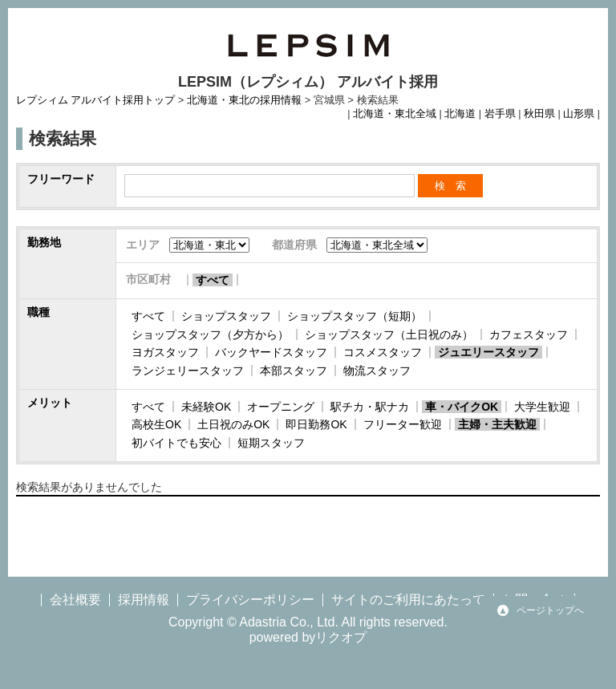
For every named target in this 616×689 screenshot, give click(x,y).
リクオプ (341, 637)
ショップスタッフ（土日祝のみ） (389, 334)
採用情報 (144, 600)
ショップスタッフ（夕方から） (210, 334)
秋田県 (539, 114)
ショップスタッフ (226, 316)
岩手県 (500, 114)
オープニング (281, 407)
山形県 (579, 114)
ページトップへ (550, 610)
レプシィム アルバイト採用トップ (96, 100)
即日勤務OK (316, 424)
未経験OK (206, 407)
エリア (143, 245)
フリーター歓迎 (403, 424)
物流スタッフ (377, 371)
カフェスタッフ (529, 334)
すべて (213, 280)
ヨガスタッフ (165, 352)
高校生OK (156, 424)
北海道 (460, 114)
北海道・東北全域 (395, 114)
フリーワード (61, 179)
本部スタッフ (294, 371)
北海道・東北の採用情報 (244, 100)
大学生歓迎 (542, 407)
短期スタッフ (271, 443)
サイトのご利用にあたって (408, 600)
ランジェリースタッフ (188, 371)
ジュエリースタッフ (488, 352)
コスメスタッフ (383, 352)
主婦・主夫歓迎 (497, 424)
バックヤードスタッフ (271, 352)
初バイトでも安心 (176, 443)
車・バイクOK (462, 407)
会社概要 (75, 600)
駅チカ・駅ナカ (370, 407)
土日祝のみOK (233, 424)
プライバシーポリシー (250, 600)
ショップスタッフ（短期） (355, 316)
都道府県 (294, 245)
